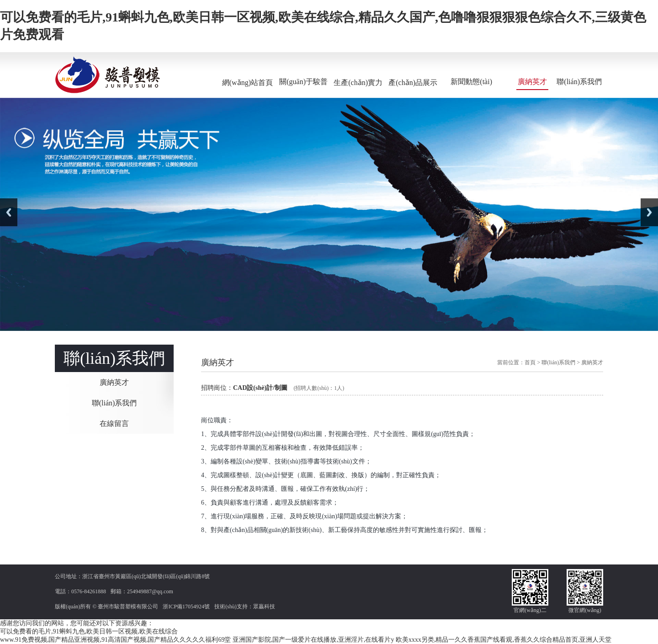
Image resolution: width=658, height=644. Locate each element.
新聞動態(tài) (471, 82)
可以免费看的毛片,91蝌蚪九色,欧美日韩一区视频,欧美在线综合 (89, 631)
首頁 (530, 362)
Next (649, 212)
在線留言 (114, 423)
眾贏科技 (264, 607)
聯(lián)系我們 (579, 82)
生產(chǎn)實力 (358, 82)
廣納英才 (532, 82)
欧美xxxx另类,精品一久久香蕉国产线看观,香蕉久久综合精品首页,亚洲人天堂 (504, 640)
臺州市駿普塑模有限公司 (128, 607)
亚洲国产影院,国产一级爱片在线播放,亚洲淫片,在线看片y (313, 640)
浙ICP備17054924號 (186, 607)
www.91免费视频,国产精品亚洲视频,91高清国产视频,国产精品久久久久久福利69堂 (115, 640)
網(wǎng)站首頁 (247, 82)
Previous (9, 212)
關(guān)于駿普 (303, 82)
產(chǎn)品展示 (413, 82)
